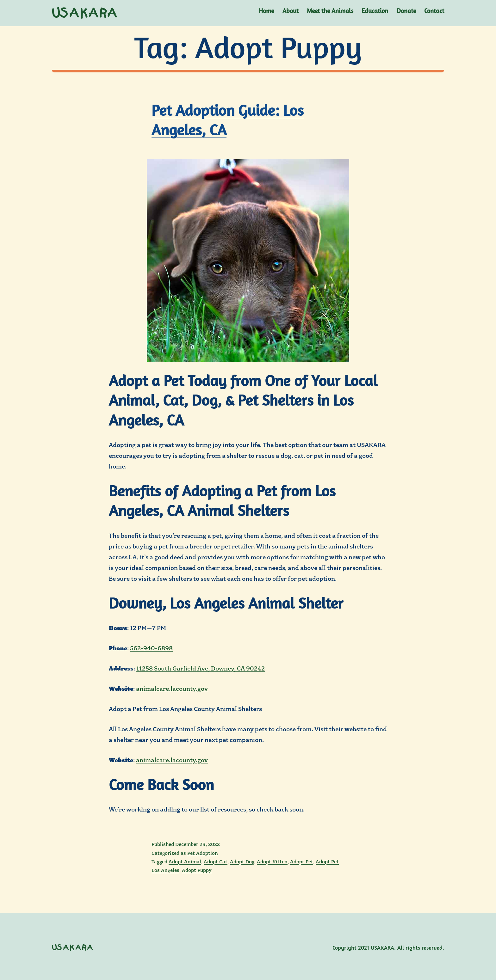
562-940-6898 (151, 648)
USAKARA (85, 13)
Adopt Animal (185, 862)
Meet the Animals (330, 11)
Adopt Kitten (272, 862)
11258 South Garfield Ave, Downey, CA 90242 (201, 668)
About (291, 11)
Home (266, 11)
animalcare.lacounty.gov (172, 689)
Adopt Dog (242, 862)
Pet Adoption (203, 853)
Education (375, 11)
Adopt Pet (302, 862)
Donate (406, 11)
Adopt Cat (216, 862)
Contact (434, 11)
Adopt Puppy (197, 870)
